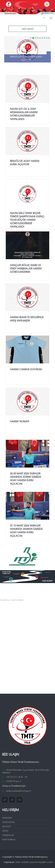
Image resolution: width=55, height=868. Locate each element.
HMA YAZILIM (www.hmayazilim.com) (34, 862)
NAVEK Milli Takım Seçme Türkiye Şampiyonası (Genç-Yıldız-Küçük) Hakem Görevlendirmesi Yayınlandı (27, 220)
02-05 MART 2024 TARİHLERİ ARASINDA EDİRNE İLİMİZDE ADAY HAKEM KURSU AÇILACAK (26, 478)
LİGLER (5, 831)
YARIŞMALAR (8, 835)
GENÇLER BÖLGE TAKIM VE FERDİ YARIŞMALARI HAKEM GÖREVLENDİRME (26, 268)
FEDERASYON (8, 822)
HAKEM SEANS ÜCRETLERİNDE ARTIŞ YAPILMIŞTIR (27, 319)
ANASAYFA (7, 818)
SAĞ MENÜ (28, 29)
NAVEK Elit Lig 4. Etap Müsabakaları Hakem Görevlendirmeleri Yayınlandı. (24, 114)
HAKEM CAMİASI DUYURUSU (26, 369)
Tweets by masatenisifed (12, 600)
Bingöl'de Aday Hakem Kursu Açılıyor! (26, 58)
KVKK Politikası (9, 839)
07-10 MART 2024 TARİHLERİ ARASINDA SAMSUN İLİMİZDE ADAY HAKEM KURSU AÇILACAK (26, 531)
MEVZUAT (6, 826)
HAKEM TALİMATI (20, 421)
